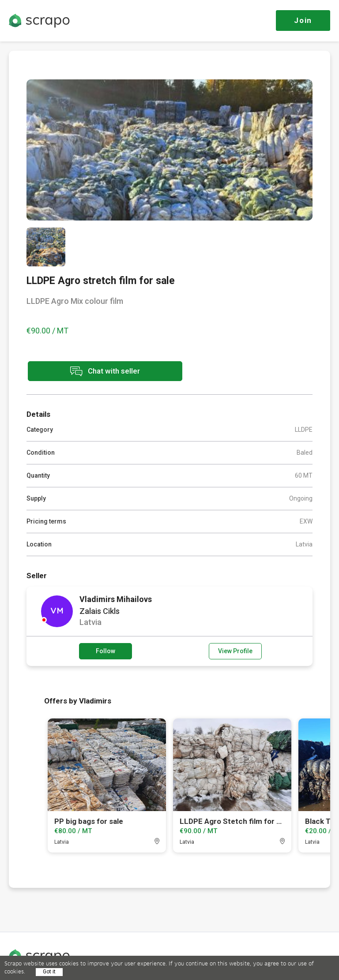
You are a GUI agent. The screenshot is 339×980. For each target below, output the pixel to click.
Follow (105, 651)
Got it (49, 972)
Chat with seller (105, 371)
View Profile (235, 651)
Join (303, 20)
